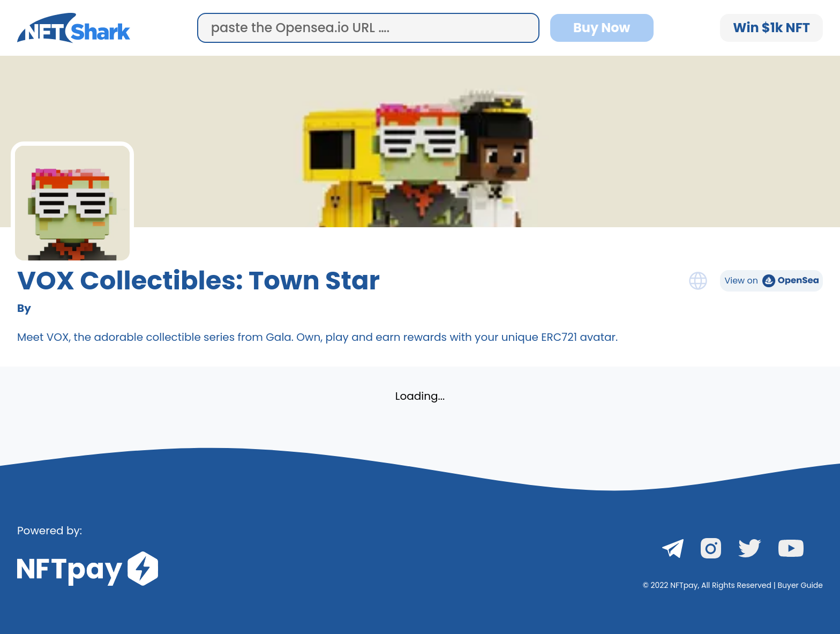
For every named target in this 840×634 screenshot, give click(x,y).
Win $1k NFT (771, 28)
